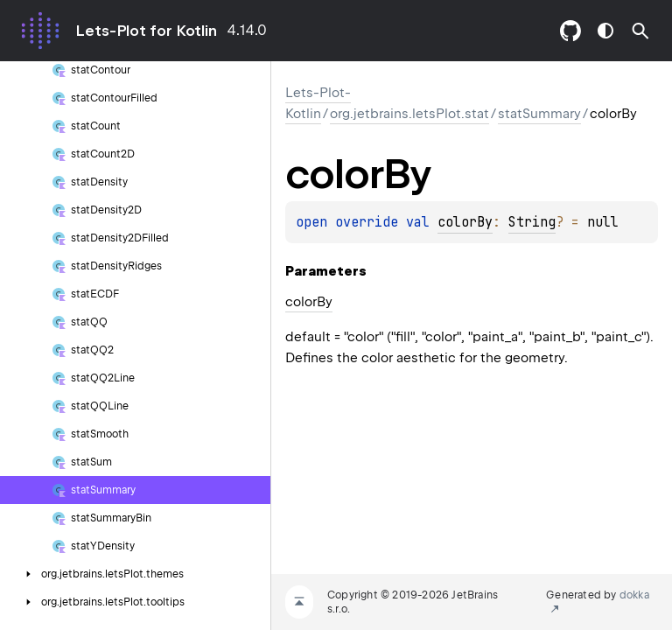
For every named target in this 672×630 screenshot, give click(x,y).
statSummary (539, 114)
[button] (640, 31)
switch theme (605, 31)
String (532, 222)
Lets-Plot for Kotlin (146, 31)
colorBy (465, 222)
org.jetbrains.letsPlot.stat (409, 114)
